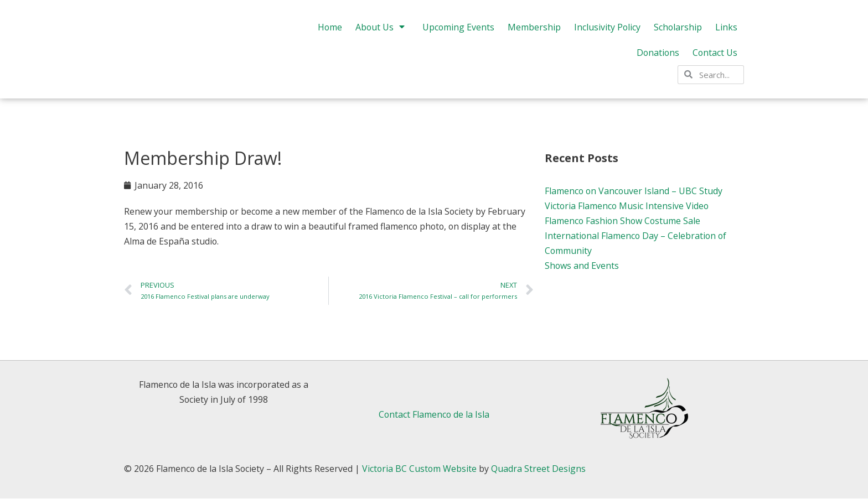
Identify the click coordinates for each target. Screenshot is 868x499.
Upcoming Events (457, 30)
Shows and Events (582, 266)
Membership (533, 30)
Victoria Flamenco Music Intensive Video (627, 206)
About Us (380, 30)
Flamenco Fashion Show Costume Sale (624, 221)
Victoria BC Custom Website (421, 469)
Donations (657, 56)
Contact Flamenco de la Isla (434, 415)
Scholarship (678, 30)
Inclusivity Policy (606, 30)
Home (327, 30)
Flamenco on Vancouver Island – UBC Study (634, 191)
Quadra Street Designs (541, 469)
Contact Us (715, 56)
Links (726, 30)
